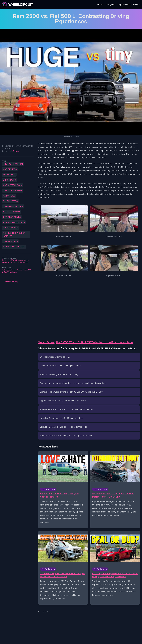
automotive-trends (14, 247)
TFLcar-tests (10, 201)
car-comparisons (13, 185)
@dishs (16, 151)
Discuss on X (43, 612)
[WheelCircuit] (18, 5)
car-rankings (11, 228)
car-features (10, 241)
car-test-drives (12, 217)
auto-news (9, 196)
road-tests (9, 175)
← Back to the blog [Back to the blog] (10, 282)
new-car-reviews (13, 190)
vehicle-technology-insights (15, 235)
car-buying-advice (13, 206)
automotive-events (14, 222)
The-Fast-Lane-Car (13, 164)
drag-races (9, 180)
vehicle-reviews (12, 212)
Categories (111, 5)
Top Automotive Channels (129, 5)
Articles (100, 5)
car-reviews (10, 169)
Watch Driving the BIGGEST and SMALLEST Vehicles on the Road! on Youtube (86, 342)
